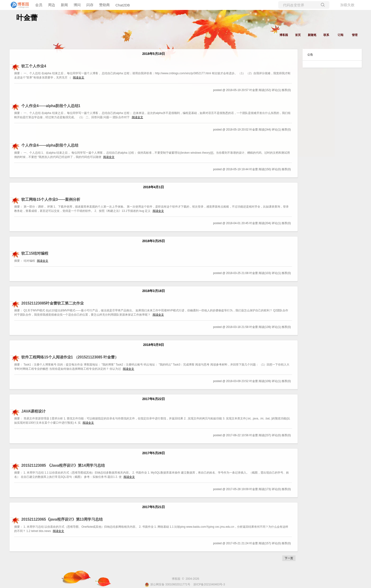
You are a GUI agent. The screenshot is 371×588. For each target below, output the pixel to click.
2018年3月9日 (154, 345)
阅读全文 (79, 78)
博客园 (284, 35)
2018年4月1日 (154, 187)
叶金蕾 (27, 18)
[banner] (19, 5)
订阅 (340, 35)
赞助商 (104, 5)
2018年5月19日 (154, 54)
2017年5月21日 (154, 507)
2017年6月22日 (154, 399)
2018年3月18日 (154, 291)
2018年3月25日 (154, 241)
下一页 (289, 558)
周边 (52, 5)
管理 (355, 35)
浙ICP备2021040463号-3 (209, 584)
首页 (298, 35)
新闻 (64, 5)
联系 (326, 35)
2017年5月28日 (154, 453)
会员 (39, 5)
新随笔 (312, 35)
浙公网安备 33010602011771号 (168, 584)
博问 (77, 5)
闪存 (90, 5)
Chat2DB (123, 5)
